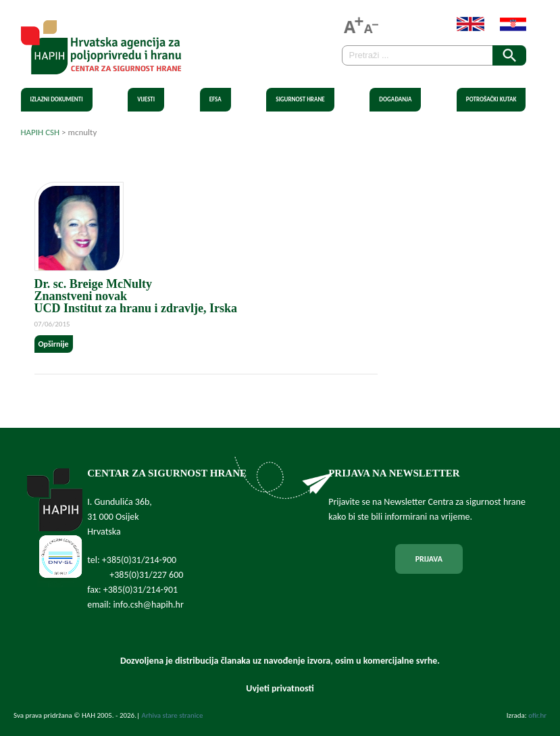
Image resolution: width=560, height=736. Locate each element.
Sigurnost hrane (300, 99)
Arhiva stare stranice (173, 715)
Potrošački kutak (491, 99)
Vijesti (146, 99)
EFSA (215, 99)
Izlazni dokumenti (57, 99)
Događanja (395, 99)
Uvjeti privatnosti (280, 688)
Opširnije (54, 344)
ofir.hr (537, 715)
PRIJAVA (429, 559)
